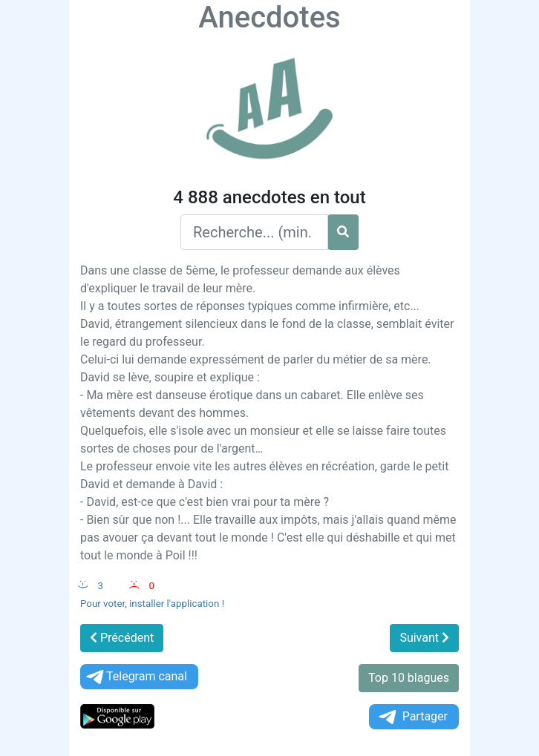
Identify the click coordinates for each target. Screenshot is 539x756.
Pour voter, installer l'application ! (152, 604)
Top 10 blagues (409, 678)
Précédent (122, 638)
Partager (412, 717)
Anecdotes (269, 17)
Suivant (424, 638)
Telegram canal (135, 677)
